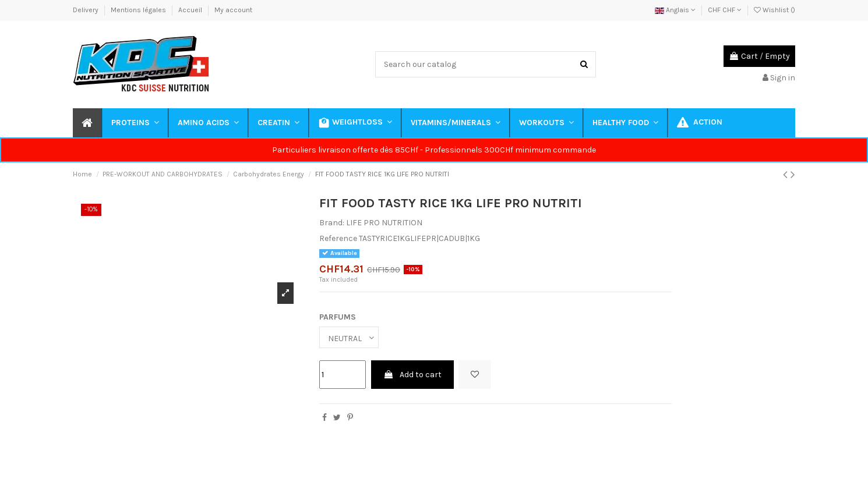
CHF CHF (725, 10)
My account (233, 10)
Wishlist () (775, 10)
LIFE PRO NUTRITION (384, 223)
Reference (338, 238)
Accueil (191, 10)
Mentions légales (139, 10)
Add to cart (412, 375)
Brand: (332, 223)
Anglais (675, 10)
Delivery (87, 10)
